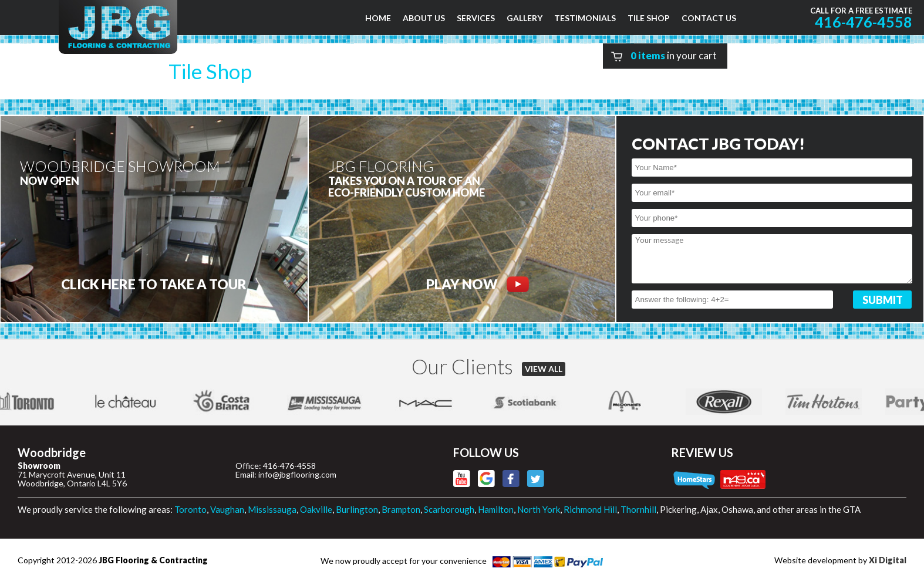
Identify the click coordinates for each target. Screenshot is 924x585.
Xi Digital (888, 560)
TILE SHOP (649, 18)
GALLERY (525, 18)
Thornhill (638, 509)
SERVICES (476, 18)
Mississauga (272, 509)
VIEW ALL (544, 369)
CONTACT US (709, 18)
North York (539, 509)
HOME (378, 18)
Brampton (401, 509)
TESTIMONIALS (585, 18)
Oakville (316, 509)
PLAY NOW (478, 284)
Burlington (357, 509)
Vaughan (227, 509)
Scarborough (449, 509)
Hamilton (496, 509)
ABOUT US (424, 18)
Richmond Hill (590, 509)
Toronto (190, 509)
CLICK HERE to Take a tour (154, 284)
